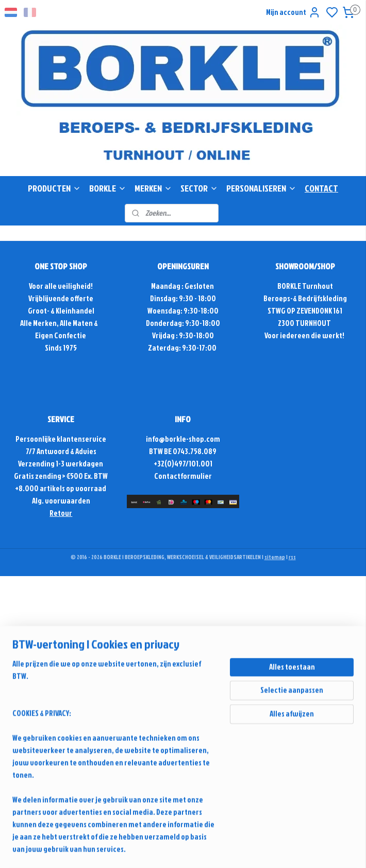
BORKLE (108, 188)
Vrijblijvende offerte (61, 298)
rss (292, 557)
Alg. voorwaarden (61, 501)
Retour (61, 513)
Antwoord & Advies (66, 451)
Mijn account (293, 12)
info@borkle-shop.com (183, 439)
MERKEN (153, 188)
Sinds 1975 (61, 348)
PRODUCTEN (54, 188)
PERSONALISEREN (261, 188)
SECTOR (199, 188)
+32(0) (164, 464)
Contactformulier (183, 476)
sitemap (275, 557)
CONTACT (321, 188)
